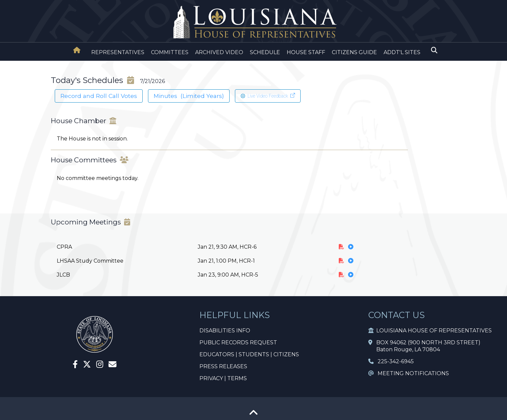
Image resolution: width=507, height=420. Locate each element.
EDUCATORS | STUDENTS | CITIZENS (249, 354)
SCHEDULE (265, 52)
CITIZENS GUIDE (354, 52)
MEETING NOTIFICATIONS (409, 373)
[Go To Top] (254, 415)
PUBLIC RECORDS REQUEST (238, 342)
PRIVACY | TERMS (223, 378)
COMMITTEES (170, 52)
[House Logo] (254, 22)
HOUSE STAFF (306, 52)
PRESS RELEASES (223, 366)
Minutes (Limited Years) (189, 96)
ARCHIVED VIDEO (219, 52)
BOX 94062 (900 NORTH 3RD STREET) (424, 342)
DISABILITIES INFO (225, 331)
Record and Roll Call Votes (99, 96)
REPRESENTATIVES (118, 52)
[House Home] (77, 50)
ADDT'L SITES (402, 52)
